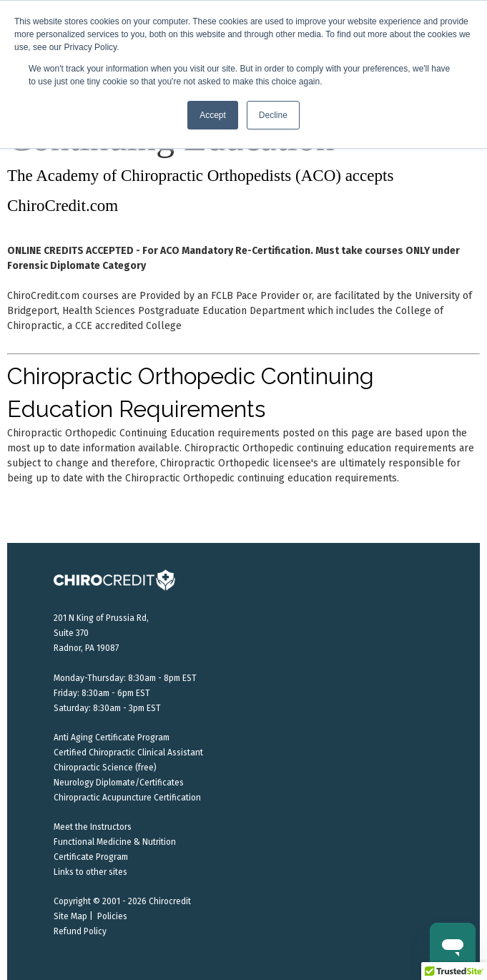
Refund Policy (80, 931)
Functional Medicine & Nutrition (115, 842)
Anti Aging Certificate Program (112, 738)
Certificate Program (91, 857)
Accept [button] (213, 115)
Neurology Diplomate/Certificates (119, 783)
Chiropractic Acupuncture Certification (127, 798)
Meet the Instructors (93, 827)
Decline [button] (273, 115)
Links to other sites (90, 872)
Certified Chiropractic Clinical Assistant (128, 753)
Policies (112, 916)
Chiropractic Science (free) (105, 768)
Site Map (70, 916)
